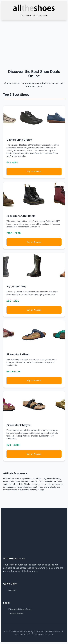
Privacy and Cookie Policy (20, 610)
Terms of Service (16, 614)
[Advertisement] (34, 40)
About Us (12, 591)
